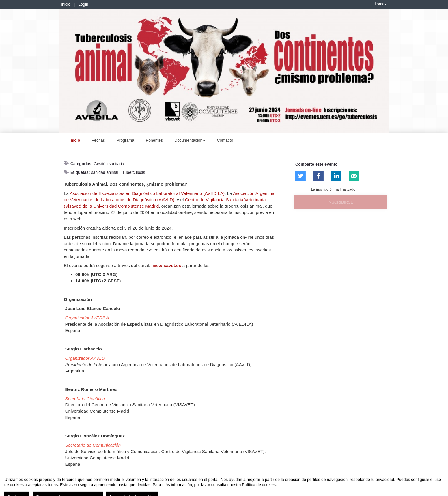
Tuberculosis (134, 172)
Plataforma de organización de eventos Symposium (227, 491)
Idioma (380, 4)
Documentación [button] (190, 140)
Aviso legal (13, 491)
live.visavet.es (166, 265)
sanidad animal (104, 172)
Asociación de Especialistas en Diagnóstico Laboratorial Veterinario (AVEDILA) (147, 193)
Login (83, 4)
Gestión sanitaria (109, 164)
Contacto (225, 140)
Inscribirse (340, 202)
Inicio (66, 4)
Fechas (98, 140)
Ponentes (154, 140)
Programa (125, 140)
